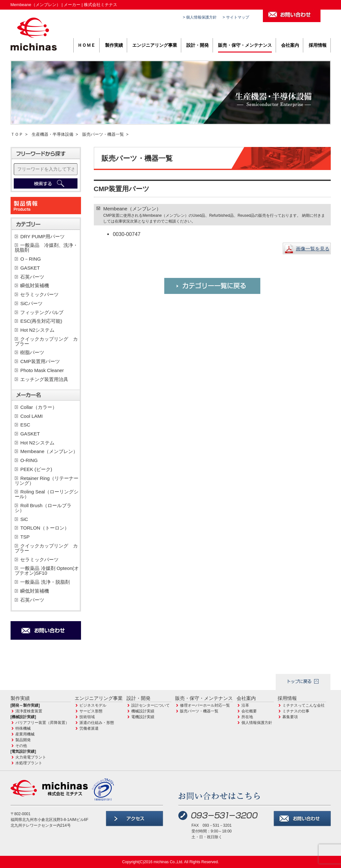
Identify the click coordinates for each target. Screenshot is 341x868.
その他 (21, 746)
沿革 (245, 705)
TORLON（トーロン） (45, 528)
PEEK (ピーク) (36, 469)
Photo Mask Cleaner (42, 370)
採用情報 (318, 45)
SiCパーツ (31, 303)
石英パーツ (32, 277)
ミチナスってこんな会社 (304, 705)
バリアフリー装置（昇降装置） (42, 723)
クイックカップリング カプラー (46, 341)
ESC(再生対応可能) (41, 321)
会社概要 (249, 711)
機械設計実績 (143, 711)
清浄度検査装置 (29, 711)
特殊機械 (23, 728)
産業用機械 (25, 734)
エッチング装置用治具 (44, 379)
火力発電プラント (31, 757)
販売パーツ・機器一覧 (103, 134)
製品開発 (23, 740)
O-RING (29, 460)
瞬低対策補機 (35, 285)
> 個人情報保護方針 (200, 17)
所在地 (247, 717)
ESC (25, 425)
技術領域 (87, 717)
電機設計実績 (143, 717)
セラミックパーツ (39, 294)
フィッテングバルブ (42, 312)
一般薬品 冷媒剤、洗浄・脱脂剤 (46, 247)
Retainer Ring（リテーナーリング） (47, 481)
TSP (25, 537)
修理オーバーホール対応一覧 (205, 705)
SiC (24, 519)
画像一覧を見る (313, 249)
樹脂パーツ (32, 352)
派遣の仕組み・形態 (97, 723)
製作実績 (114, 45)
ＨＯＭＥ (86, 45)
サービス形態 (91, 711)
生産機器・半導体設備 (53, 134)
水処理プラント (29, 763)
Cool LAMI (31, 416)
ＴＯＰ (17, 134)
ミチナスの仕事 (296, 711)
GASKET (30, 268)
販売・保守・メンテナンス (245, 45)
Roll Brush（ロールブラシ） (43, 508)
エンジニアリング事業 (155, 45)
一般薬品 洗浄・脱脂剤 (45, 582)
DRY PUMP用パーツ (42, 236)
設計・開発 (198, 45)
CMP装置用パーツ (40, 361)
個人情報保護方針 (257, 723)
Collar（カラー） (38, 407)
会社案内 (290, 45)
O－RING (30, 259)
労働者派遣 (89, 728)
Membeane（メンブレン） (49, 451)
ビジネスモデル (93, 705)
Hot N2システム (40, 330)
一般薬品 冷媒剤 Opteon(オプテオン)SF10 (47, 571)
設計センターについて (150, 705)
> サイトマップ (236, 17)
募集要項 (290, 717)
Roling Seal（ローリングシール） (47, 494)
